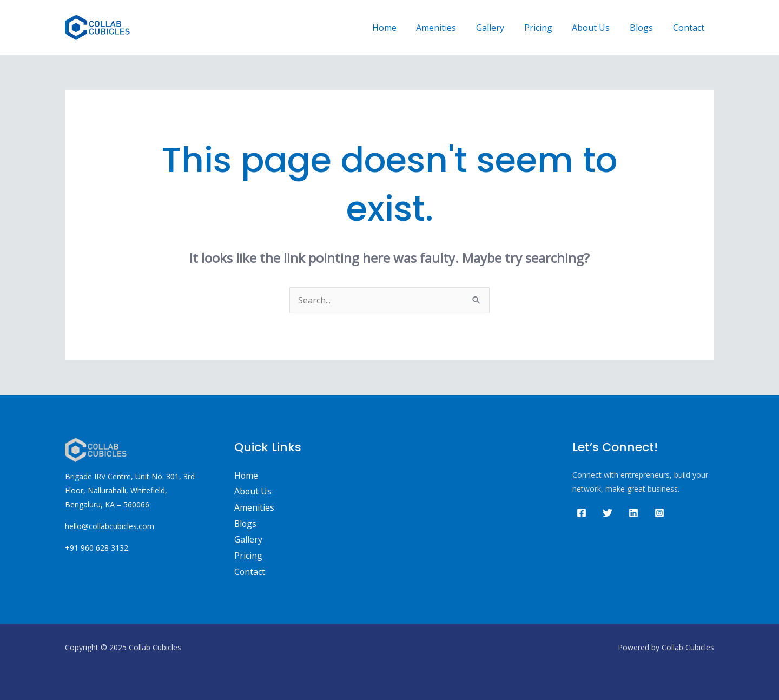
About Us (597, 28)
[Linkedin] (633, 513)
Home (401, 28)
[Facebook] (582, 513)
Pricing (547, 28)
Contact (690, 28)
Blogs (645, 28)
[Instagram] (659, 513)
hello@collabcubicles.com (110, 526)
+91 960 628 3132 (97, 548)
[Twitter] (608, 513)
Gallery (501, 28)
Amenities (450, 28)
